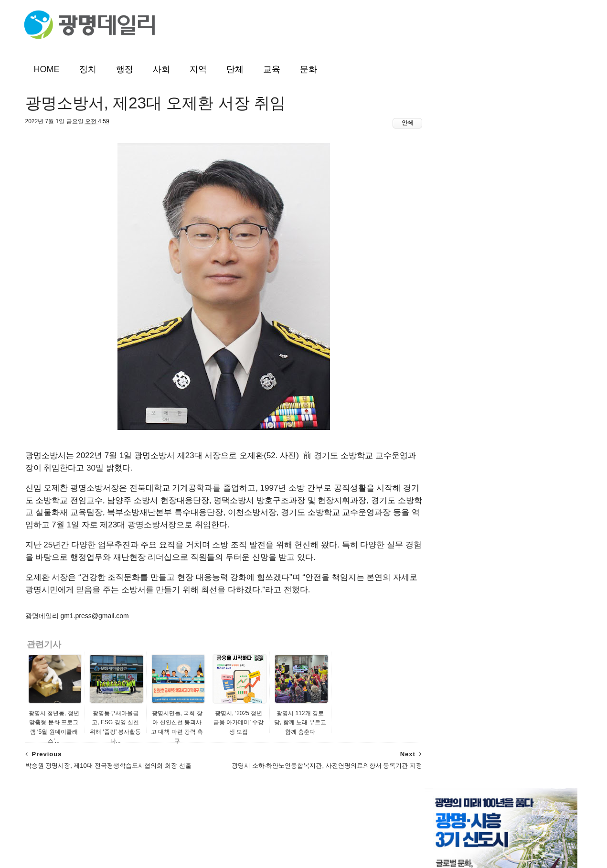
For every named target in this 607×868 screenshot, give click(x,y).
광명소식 (448, 362)
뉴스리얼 (434, 432)
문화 (309, 69)
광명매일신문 (441, 403)
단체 (235, 69)
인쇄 (387, 125)
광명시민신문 (441, 393)
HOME (47, 69)
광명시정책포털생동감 (454, 461)
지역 (198, 69)
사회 (161, 69)
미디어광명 (437, 451)
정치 (88, 69)
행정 (125, 69)
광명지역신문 (441, 422)
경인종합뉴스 (441, 442)
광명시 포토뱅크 (445, 481)
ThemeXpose (509, 846)
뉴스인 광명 (438, 413)
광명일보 (434, 384)
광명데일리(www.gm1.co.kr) (295, 836)
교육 (272, 69)
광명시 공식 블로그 (449, 471)
